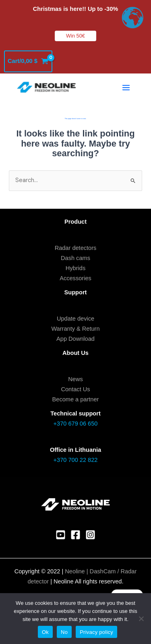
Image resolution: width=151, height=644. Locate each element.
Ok (45, 632)
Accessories (75, 278)
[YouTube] (61, 535)
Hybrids (75, 268)
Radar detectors (76, 248)
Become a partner (76, 399)
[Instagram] (90, 535)
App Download (75, 339)
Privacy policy (96, 632)
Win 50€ (75, 36)
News (75, 379)
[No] (141, 619)
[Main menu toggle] (126, 88)
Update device (75, 319)
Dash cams (75, 258)
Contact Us (75, 389)
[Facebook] (75, 535)
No (64, 632)
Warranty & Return (75, 329)
